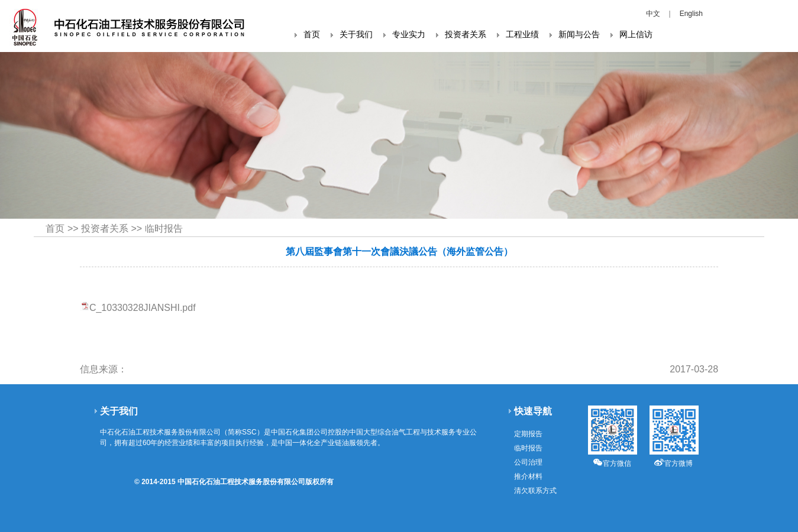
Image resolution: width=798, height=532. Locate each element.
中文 (653, 14)
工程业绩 (522, 34)
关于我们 (356, 34)
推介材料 (528, 476)
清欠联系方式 (535, 491)
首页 (312, 34)
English (691, 14)
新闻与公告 (579, 34)
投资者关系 (466, 34)
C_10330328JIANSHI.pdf (143, 308)
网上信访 (636, 34)
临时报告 (164, 228)
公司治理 (528, 462)
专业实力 (409, 34)
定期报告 (528, 434)
